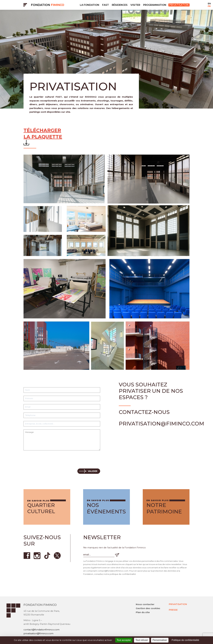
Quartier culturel (42, 508)
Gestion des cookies (148, 609)
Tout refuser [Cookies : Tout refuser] (142, 640)
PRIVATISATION (178, 604)
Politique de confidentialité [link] (185, 640)
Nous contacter (145, 605)
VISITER (135, 5)
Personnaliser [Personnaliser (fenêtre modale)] (160, 640)
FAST (106, 5)
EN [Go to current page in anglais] (209, 4)
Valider (93, 471)
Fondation (48, 5)
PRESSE (173, 610)
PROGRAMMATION (155, 5)
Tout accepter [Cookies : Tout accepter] (124, 640)
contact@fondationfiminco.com (41, 630)
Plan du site (143, 613)
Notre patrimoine (164, 508)
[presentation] (46, 460)
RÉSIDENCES (120, 5)
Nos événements (106, 508)
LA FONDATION (90, 5)
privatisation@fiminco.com (38, 634)
